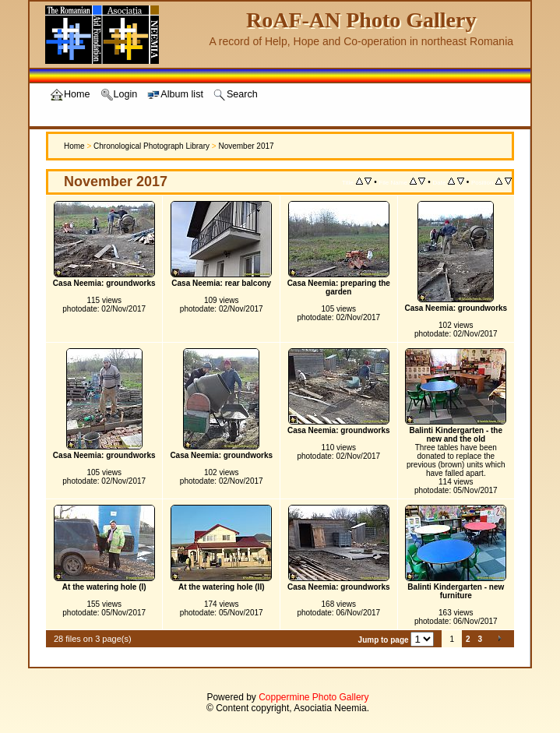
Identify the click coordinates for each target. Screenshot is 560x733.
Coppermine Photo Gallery (313, 697)
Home (74, 146)
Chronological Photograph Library (151, 146)
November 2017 (246, 146)
